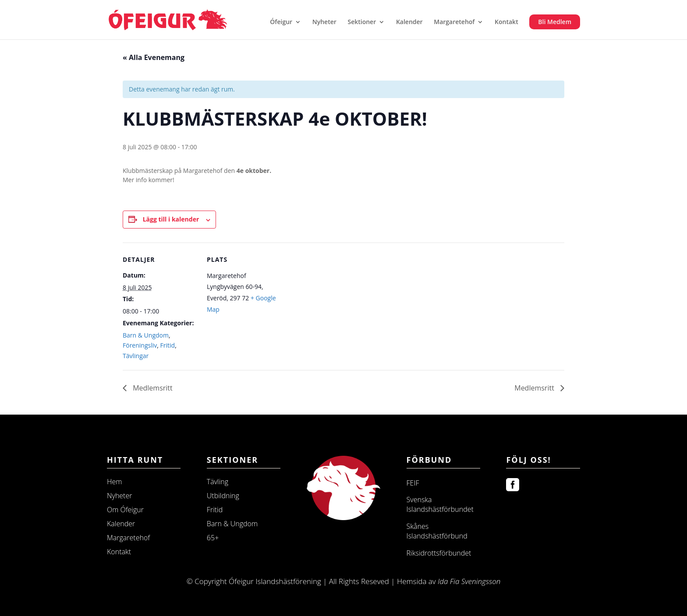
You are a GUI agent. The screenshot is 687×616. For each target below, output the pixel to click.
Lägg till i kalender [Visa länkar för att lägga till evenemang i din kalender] (171, 219)
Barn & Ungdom (146, 335)
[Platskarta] (337, 303)
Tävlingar (136, 356)
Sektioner (362, 22)
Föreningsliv (140, 345)
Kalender (409, 22)
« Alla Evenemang (154, 57)
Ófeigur (281, 22)
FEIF (413, 483)
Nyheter (324, 22)
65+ (213, 538)
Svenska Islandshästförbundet (440, 504)
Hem (114, 482)
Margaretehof (454, 22)
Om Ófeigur (125, 510)
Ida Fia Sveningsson (469, 581)
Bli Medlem (555, 22)
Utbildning (223, 496)
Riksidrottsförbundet (439, 553)
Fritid (168, 345)
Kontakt (506, 22)
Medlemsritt (152, 388)
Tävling (218, 482)
